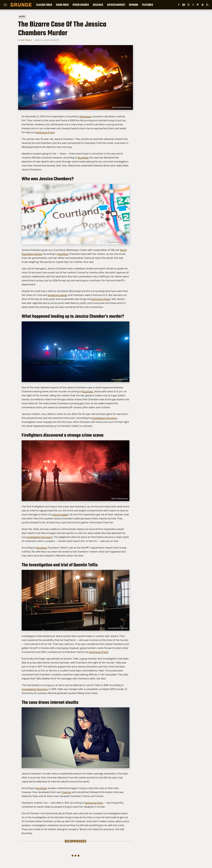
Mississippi (85, 116)
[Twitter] (193, 5)
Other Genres (81, 5)
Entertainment (116, 5)
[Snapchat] (203, 5)
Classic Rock (44, 5)
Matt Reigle (26, 40)
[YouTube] (184, 5)
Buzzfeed (83, 158)
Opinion (134, 5)
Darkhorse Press (45, 132)
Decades (98, 5)
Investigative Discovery (39, 537)
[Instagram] (188, 5)
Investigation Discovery (104, 418)
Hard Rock (62, 5)
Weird (22, 16)
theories (66, 792)
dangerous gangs (57, 295)
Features (148, 5)
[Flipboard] (198, 5)
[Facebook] (179, 5)
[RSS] (207, 5)
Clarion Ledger (60, 514)
